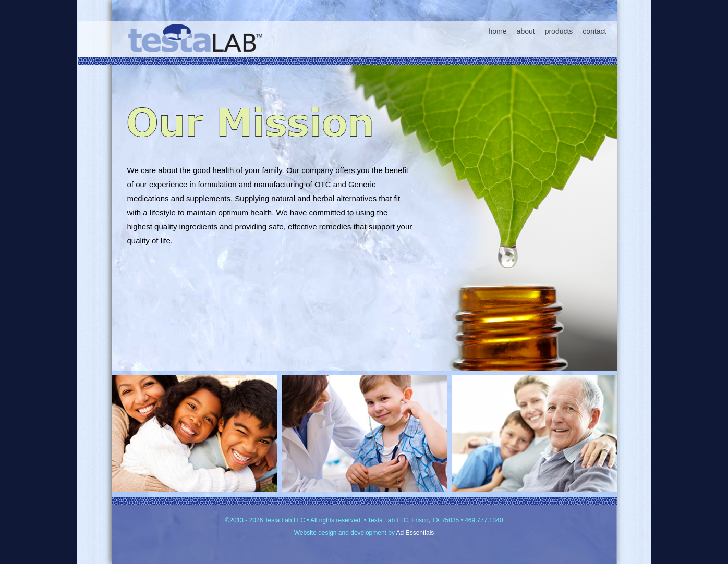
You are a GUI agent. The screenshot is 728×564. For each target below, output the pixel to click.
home (498, 31)
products (559, 31)
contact (594, 31)
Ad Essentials (415, 533)
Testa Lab (195, 38)
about (526, 31)
